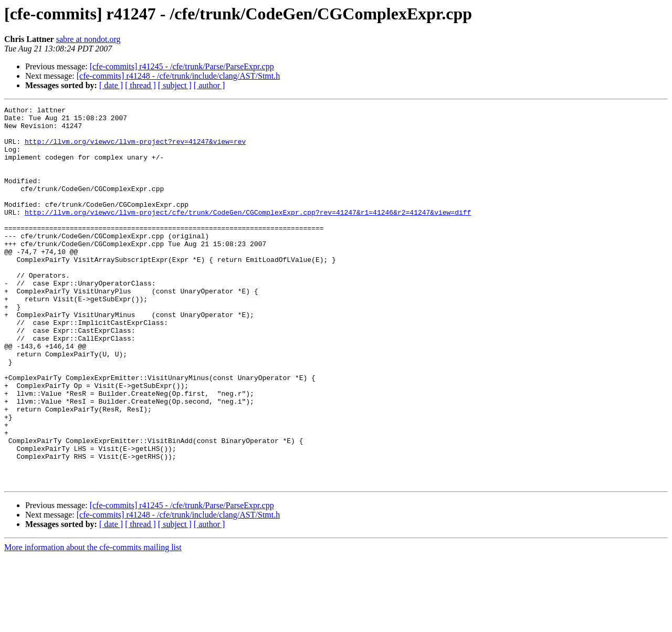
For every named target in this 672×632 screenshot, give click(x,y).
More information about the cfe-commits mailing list (93, 623)
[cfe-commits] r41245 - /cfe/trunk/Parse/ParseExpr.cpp (182, 66)
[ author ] (209, 85)
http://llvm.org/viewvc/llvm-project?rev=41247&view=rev (135, 149)
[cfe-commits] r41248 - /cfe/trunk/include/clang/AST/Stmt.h (178, 76)
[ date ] (111, 85)
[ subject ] (175, 85)
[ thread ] (140, 85)
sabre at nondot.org (88, 39)
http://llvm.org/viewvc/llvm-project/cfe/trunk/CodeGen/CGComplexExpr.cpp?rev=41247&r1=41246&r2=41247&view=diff (248, 234)
